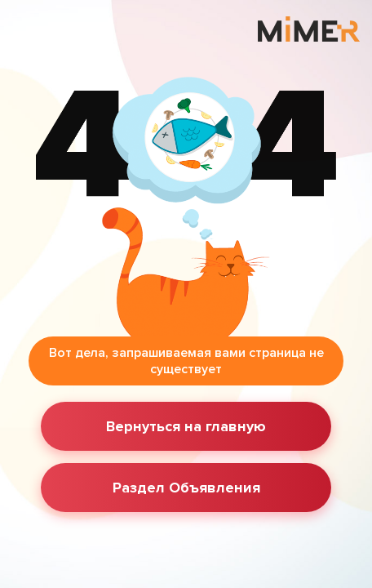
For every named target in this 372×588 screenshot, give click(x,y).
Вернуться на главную (186, 426)
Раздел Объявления (186, 488)
